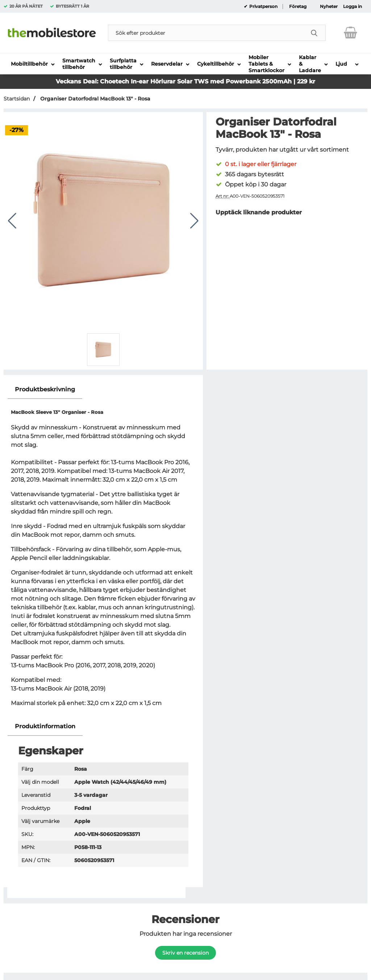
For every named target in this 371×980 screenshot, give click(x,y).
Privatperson (263, 7)
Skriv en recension (185, 953)
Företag (298, 7)
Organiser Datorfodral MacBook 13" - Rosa (95, 99)
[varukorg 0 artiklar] (351, 33)
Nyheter (329, 7)
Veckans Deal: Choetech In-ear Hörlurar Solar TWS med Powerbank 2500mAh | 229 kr (185, 81)
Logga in (353, 7)
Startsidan (17, 99)
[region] (103, 390)
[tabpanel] (103, 549)
